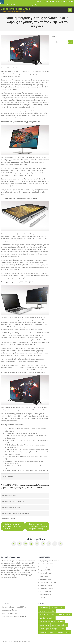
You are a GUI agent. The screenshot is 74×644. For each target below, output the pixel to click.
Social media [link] (44, 607)
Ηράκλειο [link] (61, 621)
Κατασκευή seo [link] (45, 625)
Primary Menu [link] (70, 10)
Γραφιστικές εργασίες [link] (57, 607)
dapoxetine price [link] (15, 507)
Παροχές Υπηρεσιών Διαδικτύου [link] (49, 561)
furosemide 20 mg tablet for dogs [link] (20, 513)
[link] (2, 2)
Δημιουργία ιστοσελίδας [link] (47, 611)
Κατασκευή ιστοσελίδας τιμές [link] (49, 629)
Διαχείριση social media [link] (47, 614)
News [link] (11, 477)
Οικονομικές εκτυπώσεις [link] (47, 632)
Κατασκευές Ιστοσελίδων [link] (47, 564)
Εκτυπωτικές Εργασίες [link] (46, 573)
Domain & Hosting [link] (46, 594)
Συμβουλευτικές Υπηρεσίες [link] (48, 582)
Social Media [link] (44, 576)
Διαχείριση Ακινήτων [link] (46, 585)
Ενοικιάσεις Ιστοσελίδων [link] (47, 567)
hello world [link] (13, 495)
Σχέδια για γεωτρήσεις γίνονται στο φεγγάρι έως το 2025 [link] (13, 526)
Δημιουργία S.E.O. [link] (45, 570)
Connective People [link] (26, 68)
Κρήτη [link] (62, 629)
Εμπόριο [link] (42, 597)
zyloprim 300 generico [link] (16, 501)
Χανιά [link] (68, 632)
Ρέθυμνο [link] (60, 632)
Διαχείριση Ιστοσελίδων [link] (47, 618)
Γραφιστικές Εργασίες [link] (46, 591)
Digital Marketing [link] (45, 579)
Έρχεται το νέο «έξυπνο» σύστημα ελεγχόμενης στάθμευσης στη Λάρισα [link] (37, 526)
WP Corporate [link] (16, 641)
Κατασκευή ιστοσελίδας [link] (59, 625)
